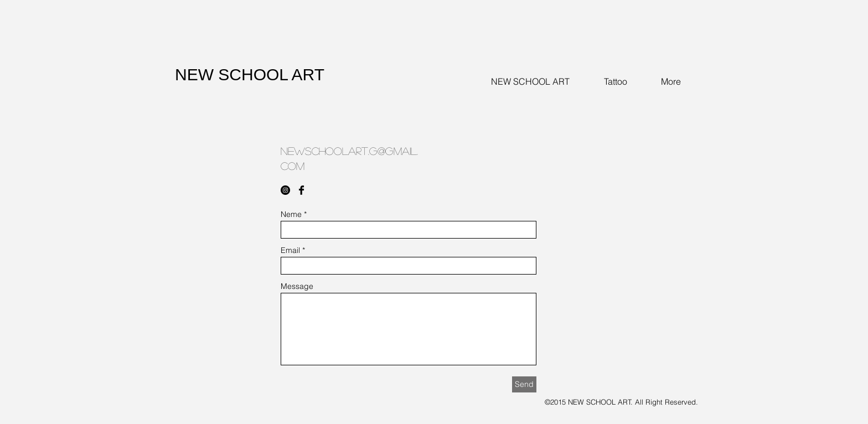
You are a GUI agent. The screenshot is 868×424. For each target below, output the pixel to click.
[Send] (524, 384)
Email (290, 250)
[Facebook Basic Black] (301, 190)
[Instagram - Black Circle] (285, 190)
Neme (291, 214)
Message (297, 286)
